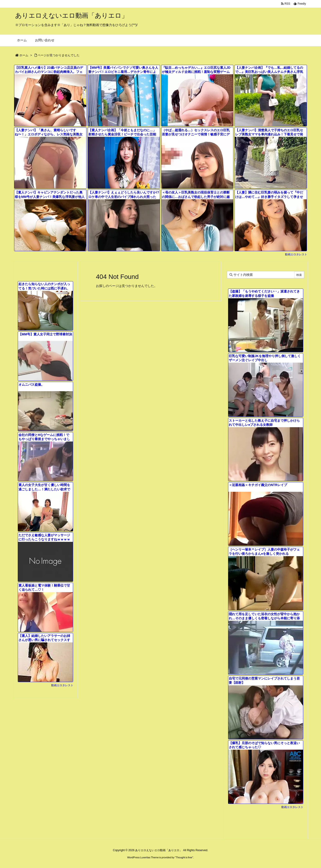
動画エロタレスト (296, 254)
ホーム (24, 55)
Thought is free (184, 857)
